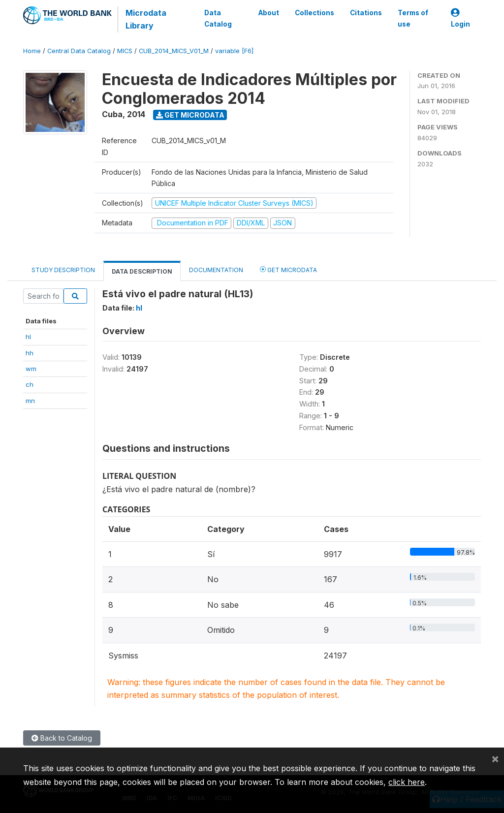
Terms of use (413, 18)
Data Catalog (218, 18)
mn (30, 401)
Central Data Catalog (79, 51)
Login (460, 18)
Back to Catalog (62, 738)
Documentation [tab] (216, 270)
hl (28, 337)
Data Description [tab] (142, 271)
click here (407, 782)
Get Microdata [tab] (288, 269)
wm (31, 369)
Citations (366, 13)
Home (32, 51)
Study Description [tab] (63, 270)
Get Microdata (190, 115)
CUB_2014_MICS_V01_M (174, 51)
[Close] (495, 758)
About (269, 13)
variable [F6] (234, 51)
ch (30, 384)
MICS (125, 51)
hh (30, 353)
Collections (315, 13)
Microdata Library (146, 19)
